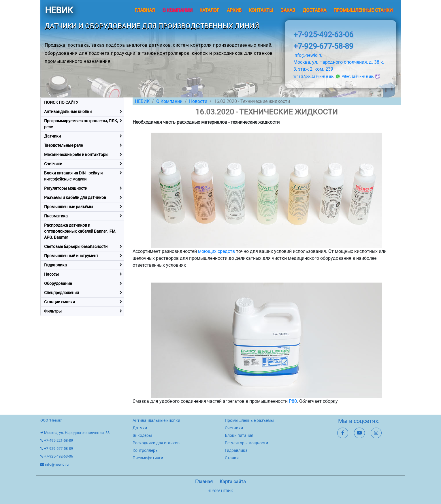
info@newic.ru (308, 55)
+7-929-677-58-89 (323, 46)
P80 (293, 401)
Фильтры (53, 311)
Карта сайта (233, 482)
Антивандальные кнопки (68, 112)
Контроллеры (146, 450)
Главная (145, 10)
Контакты (261, 10)
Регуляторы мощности (66, 188)
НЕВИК (59, 10)
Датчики (52, 136)
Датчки (140, 428)
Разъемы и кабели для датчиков (75, 198)
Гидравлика (55, 265)
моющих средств (216, 251)
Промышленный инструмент (71, 256)
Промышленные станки (363, 10)
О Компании (169, 101)
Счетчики (53, 164)
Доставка (314, 10)
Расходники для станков (156, 443)
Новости (198, 101)
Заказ (288, 10)
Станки (232, 458)
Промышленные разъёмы (69, 207)
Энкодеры (142, 435)
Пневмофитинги (148, 458)
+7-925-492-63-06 (323, 35)
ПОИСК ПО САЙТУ (61, 102)
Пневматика (56, 216)
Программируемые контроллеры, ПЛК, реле (81, 124)
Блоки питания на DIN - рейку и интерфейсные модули (73, 176)
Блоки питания (239, 435)
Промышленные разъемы (249, 420)
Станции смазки (60, 302)
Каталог (209, 10)
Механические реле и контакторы (76, 155)
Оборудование (58, 283)
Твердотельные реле (63, 145)
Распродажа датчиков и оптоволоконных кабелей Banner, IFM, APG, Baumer (80, 231)
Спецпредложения (62, 293)
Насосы (51, 274)
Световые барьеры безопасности (76, 247)
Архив (234, 10)
